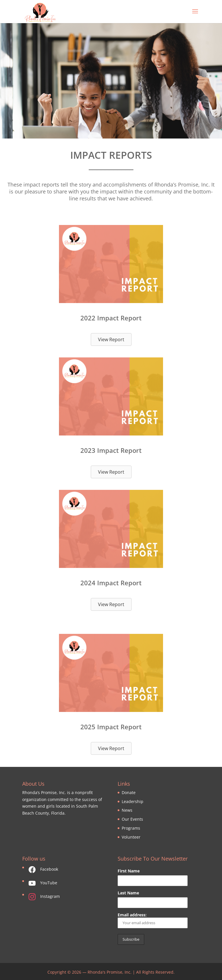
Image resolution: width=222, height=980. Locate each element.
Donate (129, 792)
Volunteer (131, 837)
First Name (129, 871)
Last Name (128, 893)
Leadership (133, 801)
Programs (131, 828)
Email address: (153, 920)
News (127, 810)
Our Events (132, 819)
